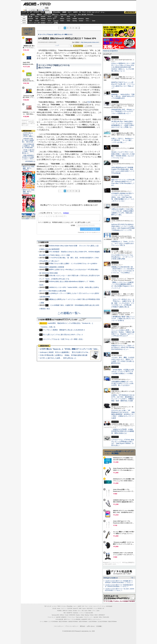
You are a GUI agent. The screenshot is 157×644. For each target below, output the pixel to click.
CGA (89, 102)
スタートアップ (95, 12)
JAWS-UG (65, 611)
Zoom (94, 21)
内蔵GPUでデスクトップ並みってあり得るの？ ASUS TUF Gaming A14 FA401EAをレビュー (123, 347)
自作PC (76, 12)
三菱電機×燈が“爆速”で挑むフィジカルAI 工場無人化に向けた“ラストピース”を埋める (123, 319)
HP (75, 17)
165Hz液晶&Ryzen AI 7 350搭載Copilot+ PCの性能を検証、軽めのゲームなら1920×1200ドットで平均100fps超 (123, 170)
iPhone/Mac (57, 12)
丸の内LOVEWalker (103, 622)
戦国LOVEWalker (112, 622)
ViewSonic (81, 19)
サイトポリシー (59, 626)
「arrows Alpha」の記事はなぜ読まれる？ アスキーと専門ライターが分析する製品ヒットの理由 (123, 372)
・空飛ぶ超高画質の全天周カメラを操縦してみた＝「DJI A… (28, 157)
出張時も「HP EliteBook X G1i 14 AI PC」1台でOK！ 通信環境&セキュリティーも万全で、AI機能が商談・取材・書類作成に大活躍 (123, 398)
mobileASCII (84, 619)
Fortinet (81, 21)
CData (68, 21)
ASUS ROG (43, 19)
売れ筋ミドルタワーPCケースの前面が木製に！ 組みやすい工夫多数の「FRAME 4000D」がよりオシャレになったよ (123, 155)
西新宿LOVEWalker (73, 622)
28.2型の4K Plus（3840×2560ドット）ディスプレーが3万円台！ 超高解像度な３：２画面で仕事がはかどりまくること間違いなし (123, 124)
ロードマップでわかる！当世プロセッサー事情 (54, 34)
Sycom (49, 17)
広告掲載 (99, 626)
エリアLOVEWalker (53, 622)
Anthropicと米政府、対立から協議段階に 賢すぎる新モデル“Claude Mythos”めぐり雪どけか (74, 352)
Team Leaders (79, 617)
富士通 (31, 17)
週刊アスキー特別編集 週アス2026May (29, 168)
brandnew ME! (56, 23)
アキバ (84, 12)
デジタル (44, 4)
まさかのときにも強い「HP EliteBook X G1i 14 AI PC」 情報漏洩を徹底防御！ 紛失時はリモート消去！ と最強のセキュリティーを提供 (123, 414)
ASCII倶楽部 (130, 12)
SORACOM (72, 615)
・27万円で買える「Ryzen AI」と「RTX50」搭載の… (28, 135)
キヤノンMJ (37, 23)
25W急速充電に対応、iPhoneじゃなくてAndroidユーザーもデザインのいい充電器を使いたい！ (123, 111)
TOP (45, 606)
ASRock (62, 19)
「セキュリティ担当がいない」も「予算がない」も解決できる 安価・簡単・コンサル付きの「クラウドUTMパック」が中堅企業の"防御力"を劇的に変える (123, 303)
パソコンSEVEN (56, 16)
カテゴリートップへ (95, 201)
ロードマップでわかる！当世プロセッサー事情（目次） (64, 339)
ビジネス (36, 12)
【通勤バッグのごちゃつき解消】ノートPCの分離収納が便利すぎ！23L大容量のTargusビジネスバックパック (123, 285)
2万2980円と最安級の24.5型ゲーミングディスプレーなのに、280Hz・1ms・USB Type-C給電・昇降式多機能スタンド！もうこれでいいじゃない (123, 197)
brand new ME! (89, 613)
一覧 (71, 46)
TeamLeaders (64, 14)
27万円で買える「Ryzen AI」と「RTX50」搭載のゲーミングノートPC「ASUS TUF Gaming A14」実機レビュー (82, 349)
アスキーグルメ (47, 14)
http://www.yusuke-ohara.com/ (90, 42)
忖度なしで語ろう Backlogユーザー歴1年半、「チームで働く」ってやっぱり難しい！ (122, 140)
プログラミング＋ (88, 617)
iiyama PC (76, 608)
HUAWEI (75, 19)
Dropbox (62, 21)
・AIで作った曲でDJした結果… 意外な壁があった (28, 152)
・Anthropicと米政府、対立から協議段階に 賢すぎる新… (28, 140)
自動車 (64, 12)
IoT (31, 12)
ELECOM (30, 19)
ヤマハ (87, 21)
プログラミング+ (73, 14)
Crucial (68, 19)
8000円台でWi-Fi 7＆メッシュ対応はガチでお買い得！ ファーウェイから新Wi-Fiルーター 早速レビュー (123, 85)
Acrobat (37, 21)
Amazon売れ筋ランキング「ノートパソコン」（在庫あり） (28, 31)
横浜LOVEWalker (63, 622)
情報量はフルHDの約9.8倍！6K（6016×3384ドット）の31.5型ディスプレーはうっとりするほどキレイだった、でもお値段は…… (123, 270)
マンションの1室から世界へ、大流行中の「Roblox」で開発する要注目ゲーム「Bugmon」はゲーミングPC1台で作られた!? (123, 333)
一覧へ (132, 578)
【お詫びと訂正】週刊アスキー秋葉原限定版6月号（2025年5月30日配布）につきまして (119, 586)
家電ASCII (39, 14)
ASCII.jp (30, 4)
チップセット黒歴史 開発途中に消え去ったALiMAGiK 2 (64, 330)
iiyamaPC (43, 17)
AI (28, 12)
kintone (43, 21)
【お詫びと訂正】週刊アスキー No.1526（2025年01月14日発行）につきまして (120, 590)
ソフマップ (49, 23)
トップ (24, 12)
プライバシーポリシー (72, 626)
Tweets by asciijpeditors (110, 51)
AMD (37, 19)
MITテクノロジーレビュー (95, 619)
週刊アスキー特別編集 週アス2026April (29, 192)
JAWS (30, 21)
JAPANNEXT (43, 23)
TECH (42, 12)
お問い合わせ (91, 626)
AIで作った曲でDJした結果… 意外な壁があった (58, 358)
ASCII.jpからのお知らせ (111, 578)
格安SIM (33, 14)
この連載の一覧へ (69, 313)
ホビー (70, 12)
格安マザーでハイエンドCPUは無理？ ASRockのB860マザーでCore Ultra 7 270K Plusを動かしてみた (123, 182)
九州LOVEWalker (93, 622)
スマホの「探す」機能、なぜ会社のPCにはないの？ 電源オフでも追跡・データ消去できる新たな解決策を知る (123, 360)
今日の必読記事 (59, 619)
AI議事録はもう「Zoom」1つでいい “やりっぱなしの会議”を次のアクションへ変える (123, 243)
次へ (77, 28)
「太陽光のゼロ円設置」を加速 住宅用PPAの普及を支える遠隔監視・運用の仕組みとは (123, 431)
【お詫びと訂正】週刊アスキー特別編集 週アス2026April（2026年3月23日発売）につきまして (119, 582)
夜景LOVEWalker (83, 622)
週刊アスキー (55, 14)
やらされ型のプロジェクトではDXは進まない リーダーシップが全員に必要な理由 (122, 257)
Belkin (87, 19)
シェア (57, 45)
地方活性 (84, 14)
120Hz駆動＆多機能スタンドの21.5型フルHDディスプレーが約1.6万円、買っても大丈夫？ (122, 383)
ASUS (68, 17)
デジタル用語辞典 (76, 619)
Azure (49, 21)
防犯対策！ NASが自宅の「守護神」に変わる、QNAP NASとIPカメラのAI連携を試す (123, 96)
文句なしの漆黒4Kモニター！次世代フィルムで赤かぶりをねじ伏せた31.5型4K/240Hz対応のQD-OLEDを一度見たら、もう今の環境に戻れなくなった (123, 67)
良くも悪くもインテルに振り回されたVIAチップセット (63, 335)
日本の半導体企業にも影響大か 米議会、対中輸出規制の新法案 (64, 355)
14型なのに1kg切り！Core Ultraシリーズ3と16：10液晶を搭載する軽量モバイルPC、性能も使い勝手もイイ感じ (123, 212)
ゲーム (103, 12)
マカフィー (31, 23)
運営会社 (83, 626)
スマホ (89, 12)
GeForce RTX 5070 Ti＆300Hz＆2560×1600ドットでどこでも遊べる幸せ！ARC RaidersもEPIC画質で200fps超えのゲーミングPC (123, 227)
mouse (37, 17)
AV (80, 12)
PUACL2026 (90, 14)
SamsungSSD (54, 19)
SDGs (79, 14)
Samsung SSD (55, 615)
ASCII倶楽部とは (30, 161)
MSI (62, 17)
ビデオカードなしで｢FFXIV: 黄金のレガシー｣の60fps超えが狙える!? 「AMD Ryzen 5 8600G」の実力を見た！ (123, 442)
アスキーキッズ (25, 14)
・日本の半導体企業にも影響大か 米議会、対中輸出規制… (28, 146)
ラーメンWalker (44, 622)
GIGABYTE (49, 19)
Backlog (75, 21)
